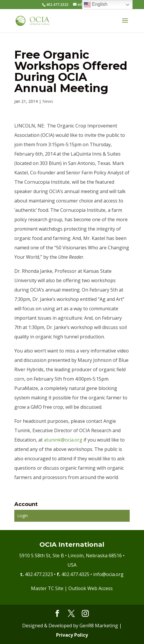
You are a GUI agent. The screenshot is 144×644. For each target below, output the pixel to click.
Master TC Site (47, 588)
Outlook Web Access (91, 588)
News (48, 101)
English (96, 5)
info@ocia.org (108, 574)
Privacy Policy (72, 635)
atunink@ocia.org (63, 440)
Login (22, 516)
